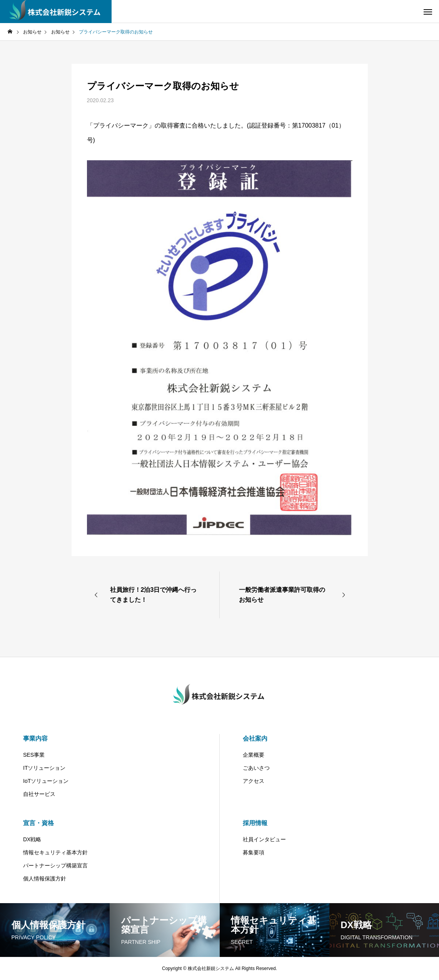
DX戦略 (32, 839)
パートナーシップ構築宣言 (55, 865)
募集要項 (254, 852)
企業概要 (254, 755)
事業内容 (35, 738)
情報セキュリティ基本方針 (55, 852)
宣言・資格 (38, 823)
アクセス (254, 781)
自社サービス (39, 794)
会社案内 (255, 738)
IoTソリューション (46, 781)
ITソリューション (44, 768)
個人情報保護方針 (45, 879)
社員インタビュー (264, 839)
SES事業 (34, 755)
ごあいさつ (256, 768)
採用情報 (255, 823)
